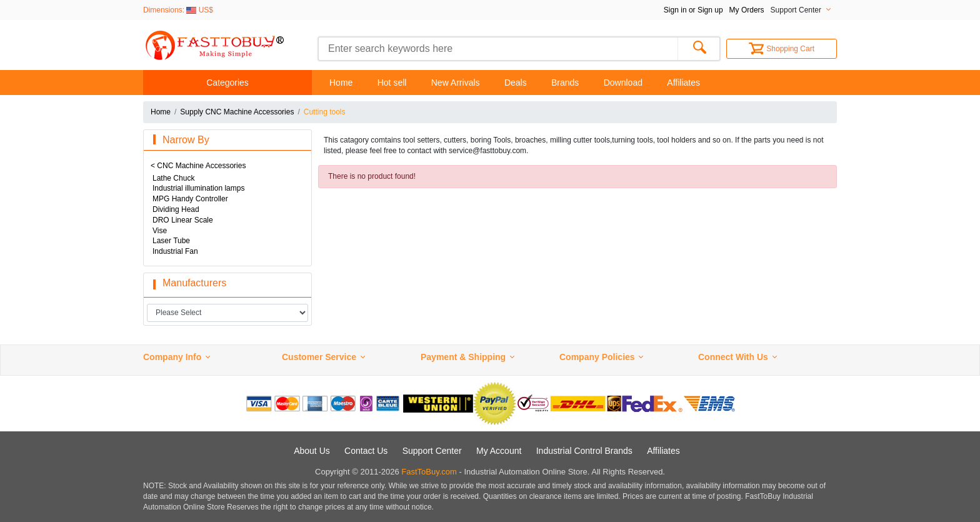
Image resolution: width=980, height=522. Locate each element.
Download (623, 83)
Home (341, 83)
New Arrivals (456, 83)
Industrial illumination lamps (198, 188)
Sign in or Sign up (693, 10)
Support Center (432, 451)
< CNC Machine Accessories (198, 166)
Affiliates (683, 83)
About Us (312, 451)
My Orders (747, 10)
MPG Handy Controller (190, 199)
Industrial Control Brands (584, 451)
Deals (516, 83)
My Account (499, 451)
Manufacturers (194, 283)
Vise (160, 231)
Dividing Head (176, 209)
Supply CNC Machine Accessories (237, 112)
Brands (565, 83)
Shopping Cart (782, 49)
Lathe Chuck (173, 178)
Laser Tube (171, 241)
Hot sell (392, 83)
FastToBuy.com (429, 472)
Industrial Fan (175, 251)
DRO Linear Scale (183, 220)
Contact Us (366, 451)
